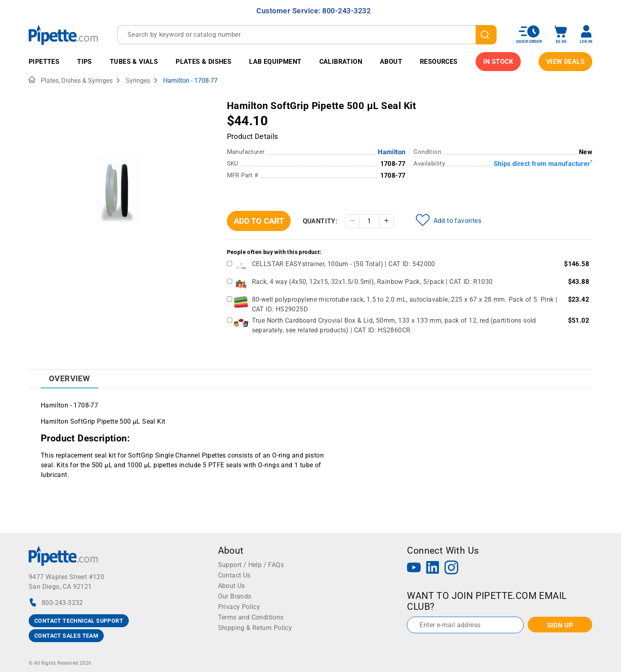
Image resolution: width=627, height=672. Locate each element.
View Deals (565, 62)
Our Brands (235, 596)
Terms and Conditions (251, 617)
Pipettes (44, 62)
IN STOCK (498, 62)
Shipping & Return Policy (255, 628)
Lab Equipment (275, 62)
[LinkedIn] (433, 568)
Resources (439, 62)
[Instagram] (451, 568)
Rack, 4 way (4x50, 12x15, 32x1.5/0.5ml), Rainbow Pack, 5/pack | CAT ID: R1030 (372, 282)
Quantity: (320, 221)
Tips (85, 62)
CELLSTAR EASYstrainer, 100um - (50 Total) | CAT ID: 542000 (344, 264)
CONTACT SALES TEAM (66, 636)
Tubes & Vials (134, 62)
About (391, 62)
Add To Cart (259, 221)
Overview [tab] (69, 378)
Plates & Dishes (203, 62)
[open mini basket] (561, 35)
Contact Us (234, 575)
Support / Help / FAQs (251, 565)
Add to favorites (449, 220)
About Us (232, 586)
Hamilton (392, 152)
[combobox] (307, 35)
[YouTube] (414, 568)
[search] (486, 35)
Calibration (341, 62)
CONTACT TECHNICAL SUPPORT (79, 621)
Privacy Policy (239, 607)
